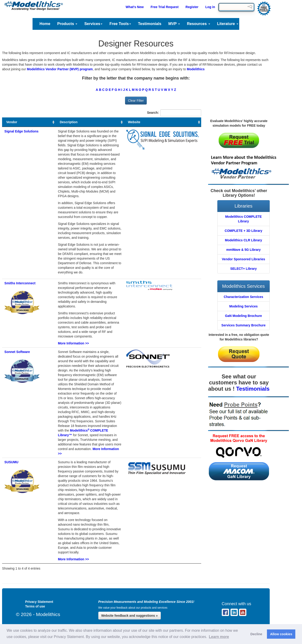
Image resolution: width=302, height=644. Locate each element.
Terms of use (35, 606)
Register (192, 7)
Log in (210, 7)
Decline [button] (256, 634)
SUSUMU (11, 462)
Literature (228, 24)
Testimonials (150, 24)
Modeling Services (244, 306)
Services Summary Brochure (244, 325)
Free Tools (120, 24)
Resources (198, 24)
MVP (174, 24)
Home (45, 24)
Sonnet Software (17, 352)
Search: (174, 113)
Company (277, 24)
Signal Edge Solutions (21, 131)
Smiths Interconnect (20, 283)
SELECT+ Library (244, 269)
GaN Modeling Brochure (243, 316)
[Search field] (236, 7)
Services (93, 24)
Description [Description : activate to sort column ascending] (69, 122)
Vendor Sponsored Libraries (244, 259)
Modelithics (196, 69)
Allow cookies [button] (281, 634)
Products (67, 24)
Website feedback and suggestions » (130, 616)
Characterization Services (244, 297)
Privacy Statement (39, 602)
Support (253, 24)
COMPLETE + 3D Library (244, 231)
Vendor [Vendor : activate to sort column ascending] (12, 122)
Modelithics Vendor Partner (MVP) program (60, 69)
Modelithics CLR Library (244, 240)
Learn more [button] (219, 637)
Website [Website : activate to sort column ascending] (134, 122)
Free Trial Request (165, 7)
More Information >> (73, 343)
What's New (135, 7)
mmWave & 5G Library (244, 250)
